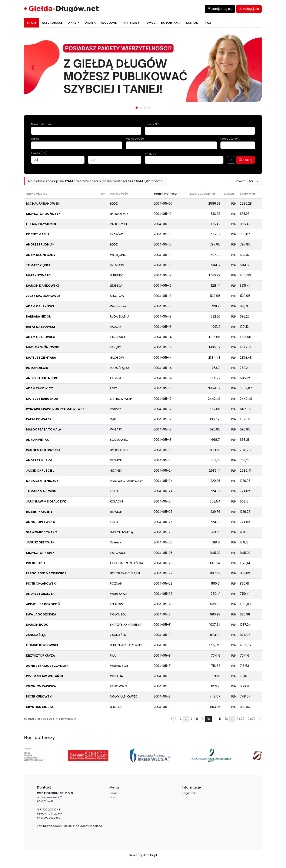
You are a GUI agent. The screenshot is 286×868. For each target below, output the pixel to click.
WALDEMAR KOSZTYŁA (43, 450)
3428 (241, 719)
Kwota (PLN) (39, 153)
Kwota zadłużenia (203, 194)
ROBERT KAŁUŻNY (39, 512)
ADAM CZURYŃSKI (40, 306)
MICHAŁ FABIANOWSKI (43, 204)
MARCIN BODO (37, 625)
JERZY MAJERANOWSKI (44, 296)
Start (32, 23)
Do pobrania (171, 23)
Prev (33, 68)
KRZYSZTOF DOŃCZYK (43, 214)
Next (253, 68)
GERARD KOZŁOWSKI (42, 645)
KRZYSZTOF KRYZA (40, 656)
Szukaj (246, 160)
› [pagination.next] (259, 719)
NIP (103, 194)
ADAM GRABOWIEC (41, 337)
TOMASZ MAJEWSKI (41, 491)
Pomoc (150, 23)
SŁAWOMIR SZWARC (41, 532)
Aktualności (52, 23)
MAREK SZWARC (38, 275)
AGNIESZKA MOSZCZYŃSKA (47, 666)
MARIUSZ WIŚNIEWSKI (43, 347)
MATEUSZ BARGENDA (42, 399)
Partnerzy (131, 23)
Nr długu (150, 154)
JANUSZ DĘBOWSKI (41, 542)
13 (226, 719)
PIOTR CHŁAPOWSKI (41, 583)
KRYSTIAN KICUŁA (40, 707)
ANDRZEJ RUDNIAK (40, 244)
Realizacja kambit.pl (143, 855)
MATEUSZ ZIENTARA (41, 358)
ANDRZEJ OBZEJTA (40, 594)
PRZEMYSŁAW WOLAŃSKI (45, 676)
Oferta (90, 23)
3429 (252, 719)
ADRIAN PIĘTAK (37, 440)
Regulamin (109, 23)
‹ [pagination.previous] (171, 719)
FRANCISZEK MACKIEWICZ (46, 573)
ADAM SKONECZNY (41, 255)
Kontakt (193, 23)
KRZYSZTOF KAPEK (40, 553)
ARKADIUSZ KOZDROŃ (43, 604)
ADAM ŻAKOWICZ (39, 388)
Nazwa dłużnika (42, 124)
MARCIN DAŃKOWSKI (42, 286)
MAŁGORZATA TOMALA (44, 429)
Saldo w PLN (248, 194)
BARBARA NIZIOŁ (38, 316)
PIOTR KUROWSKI (39, 696)
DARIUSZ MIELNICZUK (42, 481)
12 (220, 719)
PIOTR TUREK (36, 563)
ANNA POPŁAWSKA (40, 522)
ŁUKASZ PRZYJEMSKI (42, 224)
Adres (35, 139)
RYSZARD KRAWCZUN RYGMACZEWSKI (56, 409)
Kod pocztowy (230, 139)
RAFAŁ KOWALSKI (39, 419)
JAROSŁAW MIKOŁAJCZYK (46, 501)
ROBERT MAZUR (38, 234)
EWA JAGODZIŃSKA (41, 614)
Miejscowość (135, 139)
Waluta (229, 194)
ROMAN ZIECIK (37, 368)
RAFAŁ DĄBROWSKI (40, 327)
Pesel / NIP (152, 124)
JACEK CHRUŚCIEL (40, 471)
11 (214, 719)
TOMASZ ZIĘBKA (38, 265)
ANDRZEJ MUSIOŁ (39, 460)
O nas (72, 23)
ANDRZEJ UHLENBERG (42, 378)
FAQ (208, 23)
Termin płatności (165, 194)
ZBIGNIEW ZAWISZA (41, 686)
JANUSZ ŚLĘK (36, 635)
